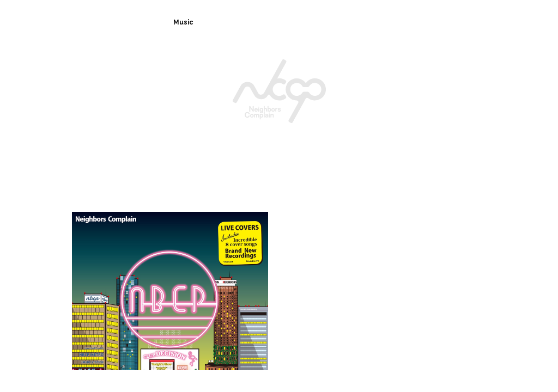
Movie (488, 22)
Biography (126, 22)
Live (278, 22)
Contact (388, 22)
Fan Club (330, 22)
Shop (440, 22)
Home (69, 22)
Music (183, 22)
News (232, 22)
